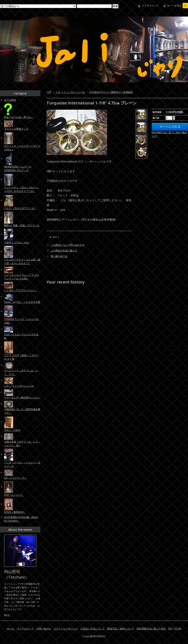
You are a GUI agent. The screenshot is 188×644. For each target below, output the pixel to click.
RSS (170, 629)
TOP (49, 92)
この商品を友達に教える (64, 251)
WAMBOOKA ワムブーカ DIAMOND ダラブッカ (18, 168)
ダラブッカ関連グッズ (16, 129)
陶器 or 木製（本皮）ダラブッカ (22, 225)
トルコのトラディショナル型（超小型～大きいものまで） (22, 261)
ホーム (11, 629)
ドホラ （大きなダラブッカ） (20, 208)
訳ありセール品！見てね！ (19, 117)
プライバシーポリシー (66, 629)
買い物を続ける (59, 256)
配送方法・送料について (121, 629)
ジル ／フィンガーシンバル (70, 92)
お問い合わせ (44, 629)
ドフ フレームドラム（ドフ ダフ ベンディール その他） (22, 277)
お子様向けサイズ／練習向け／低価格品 (111, 92)
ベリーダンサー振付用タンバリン (22, 398)
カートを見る (177, 6)
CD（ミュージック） (15, 478)
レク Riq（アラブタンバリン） (21, 290)
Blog (7, 615)
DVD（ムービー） (14, 495)
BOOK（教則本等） (15, 512)
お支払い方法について (93, 629)
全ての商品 (10, 100)
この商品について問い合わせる (68, 245)
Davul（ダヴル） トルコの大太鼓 (22, 302)
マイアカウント (150, 6)
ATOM (178, 629)
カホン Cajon (12, 430)
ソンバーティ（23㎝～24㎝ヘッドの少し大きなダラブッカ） (21, 189)
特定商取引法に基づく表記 (151, 629)
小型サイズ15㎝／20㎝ (17, 242)
